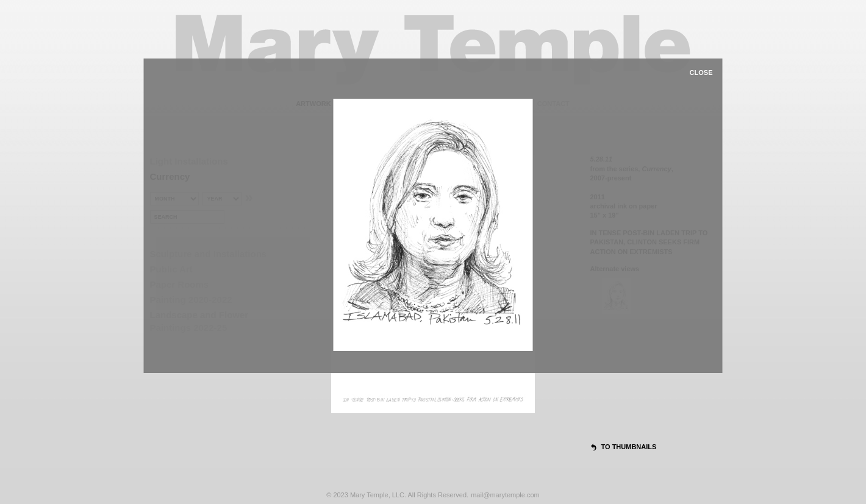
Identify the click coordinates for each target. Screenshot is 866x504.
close (701, 73)
